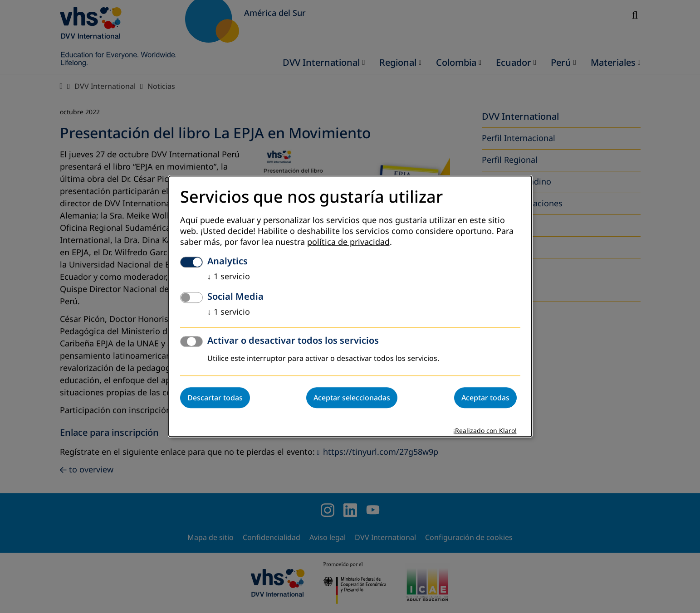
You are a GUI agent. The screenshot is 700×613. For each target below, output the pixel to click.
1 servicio (229, 277)
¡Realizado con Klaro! (485, 431)
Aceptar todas (485, 398)
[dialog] (350, 306)
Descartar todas (215, 398)
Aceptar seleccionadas (352, 398)
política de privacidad (348, 243)
